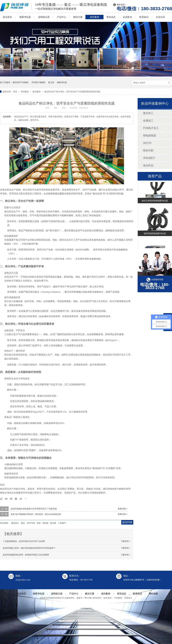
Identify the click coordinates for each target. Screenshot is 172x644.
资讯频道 (25, 92)
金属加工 (148, 121)
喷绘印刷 (148, 151)
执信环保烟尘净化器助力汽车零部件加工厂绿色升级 (34, 509)
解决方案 (78, 17)
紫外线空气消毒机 (21, 82)
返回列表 (127, 522)
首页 (15, 92)
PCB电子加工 (151, 128)
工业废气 (62, 523)
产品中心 (61, 17)
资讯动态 (111, 17)
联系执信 (144, 17)
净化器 (45, 523)
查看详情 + (123, 509)
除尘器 (53, 523)
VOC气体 (31, 523)
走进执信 (127, 17)
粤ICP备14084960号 (93, 598)
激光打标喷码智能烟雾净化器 (155, 201)
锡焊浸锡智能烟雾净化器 (155, 234)
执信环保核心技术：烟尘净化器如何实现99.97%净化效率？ (29, 548)
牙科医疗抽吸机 (38, 82)
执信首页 (21, 594)
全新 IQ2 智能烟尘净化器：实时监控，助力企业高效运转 (36, 514)
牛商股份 (118, 598)
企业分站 (160, 17)
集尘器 (51, 82)
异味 (39, 523)
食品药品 (148, 165)
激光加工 (15, 523)
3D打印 (147, 143)
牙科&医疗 (149, 158)
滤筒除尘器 (44, 17)
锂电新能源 (149, 136)
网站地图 (153, 594)
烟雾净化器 (25, 17)
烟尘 (23, 523)
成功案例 (94, 17)
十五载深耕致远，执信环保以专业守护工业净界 (24, 541)
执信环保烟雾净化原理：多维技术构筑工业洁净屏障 (26, 555)
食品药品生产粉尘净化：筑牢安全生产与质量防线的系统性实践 (72, 92)
